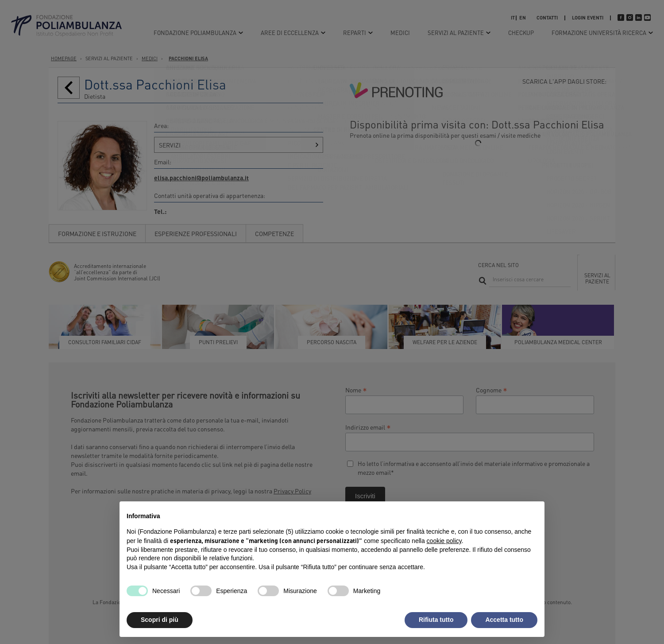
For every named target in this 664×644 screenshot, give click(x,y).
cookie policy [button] (444, 541)
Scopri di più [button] (160, 620)
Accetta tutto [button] (504, 620)
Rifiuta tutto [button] (436, 620)
